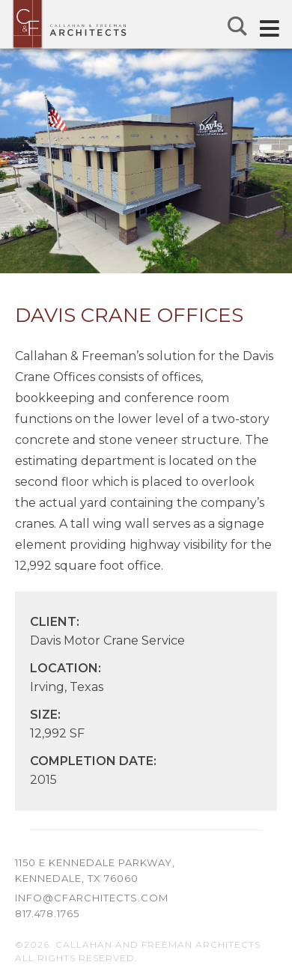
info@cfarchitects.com (92, 898)
